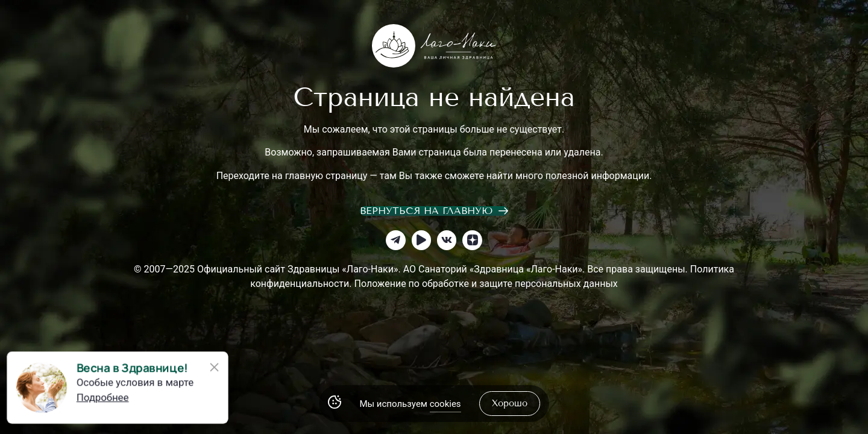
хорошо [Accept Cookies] (510, 403)
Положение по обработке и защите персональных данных (486, 284)
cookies (445, 404)
